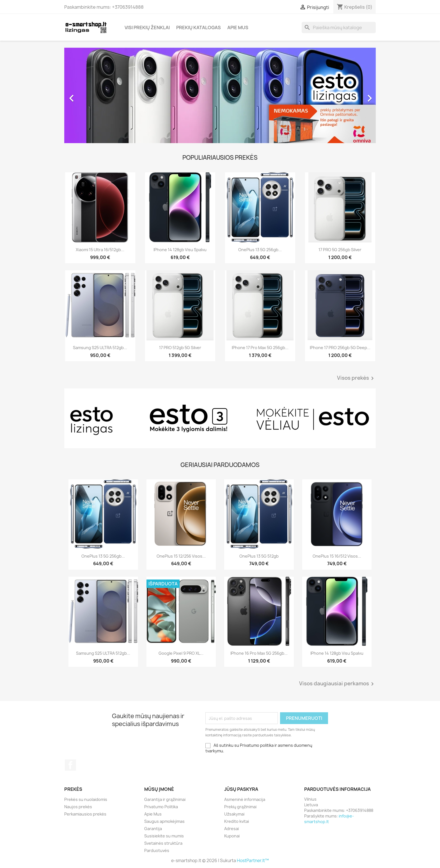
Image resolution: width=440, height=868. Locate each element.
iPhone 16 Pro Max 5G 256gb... (259, 653)
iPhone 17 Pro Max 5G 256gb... (260, 348)
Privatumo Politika (161, 807)
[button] (88, 95)
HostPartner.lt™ (253, 861)
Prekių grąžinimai (240, 807)
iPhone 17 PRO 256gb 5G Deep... (340, 348)
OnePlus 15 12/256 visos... (181, 556)
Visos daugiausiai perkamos (337, 684)
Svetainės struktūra (163, 843)
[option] (220, 95)
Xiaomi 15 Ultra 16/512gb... (100, 250)
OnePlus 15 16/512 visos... (337, 556)
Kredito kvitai (237, 821)
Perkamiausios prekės (85, 814)
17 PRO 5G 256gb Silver (340, 250)
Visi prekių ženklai (147, 28)
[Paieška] (339, 28)
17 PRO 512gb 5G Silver (180, 348)
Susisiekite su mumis (164, 836)
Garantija (153, 829)
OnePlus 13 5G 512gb (259, 556)
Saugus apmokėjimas (164, 821)
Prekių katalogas (199, 28)
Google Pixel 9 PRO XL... (181, 653)
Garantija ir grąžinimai (165, 799)
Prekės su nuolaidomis (86, 799)
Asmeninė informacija (245, 799)
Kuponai (232, 836)
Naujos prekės (78, 807)
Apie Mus (238, 28)
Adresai (232, 829)
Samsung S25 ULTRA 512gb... (100, 348)
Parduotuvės (157, 850)
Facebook (70, 765)
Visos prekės (356, 378)
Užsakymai (234, 814)
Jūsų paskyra (241, 789)
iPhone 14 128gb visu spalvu (180, 250)
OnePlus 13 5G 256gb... (260, 250)
